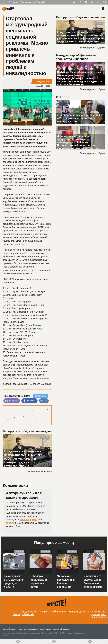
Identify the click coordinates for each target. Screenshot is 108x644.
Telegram (40, 396)
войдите (10, 523)
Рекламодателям (79, 612)
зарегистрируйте (29, 520)
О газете (13, 2)
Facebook (29, 401)
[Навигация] (103, 8)
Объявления (60, 612)
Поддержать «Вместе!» (33, 2)
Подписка (44, 612)
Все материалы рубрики (39, 471)
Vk (44, 401)
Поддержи (42, 81)
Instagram (12, 401)
